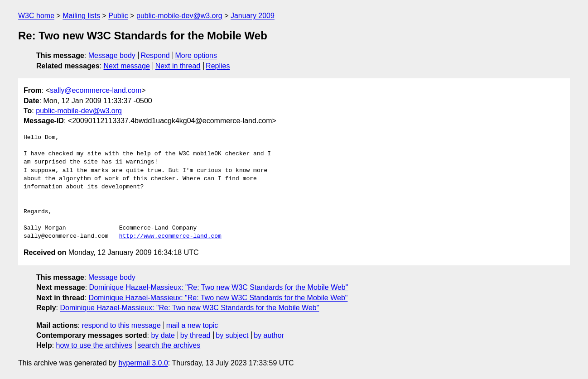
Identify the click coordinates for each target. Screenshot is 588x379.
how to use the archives (94, 345)
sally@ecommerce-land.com (96, 90)
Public (118, 16)
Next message (127, 66)
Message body (112, 55)
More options (196, 55)
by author (269, 335)
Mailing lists (81, 16)
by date (163, 335)
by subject (232, 335)
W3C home (36, 16)
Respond (155, 55)
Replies (218, 66)
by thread (195, 335)
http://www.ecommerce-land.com (170, 236)
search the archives (169, 345)
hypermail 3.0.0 (143, 363)
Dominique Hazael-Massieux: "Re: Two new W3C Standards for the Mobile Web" (219, 287)
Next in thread (178, 66)
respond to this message (121, 325)
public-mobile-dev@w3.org (179, 16)
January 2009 (253, 16)
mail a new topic (192, 325)
